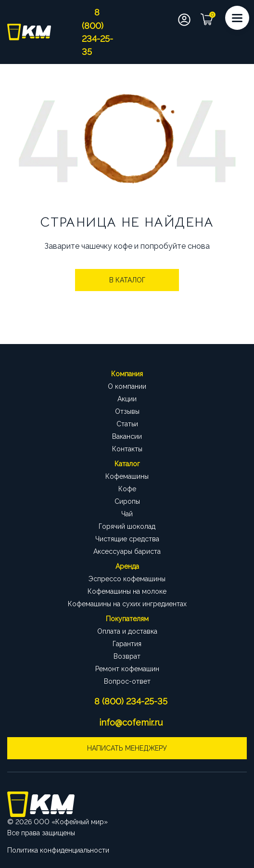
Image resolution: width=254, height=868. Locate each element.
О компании (127, 386)
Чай (127, 514)
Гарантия (127, 644)
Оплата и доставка (127, 631)
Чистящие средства (127, 539)
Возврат (127, 656)
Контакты (127, 449)
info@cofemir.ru (131, 722)
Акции (127, 399)
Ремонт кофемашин (127, 669)
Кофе (127, 489)
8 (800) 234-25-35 (131, 701)
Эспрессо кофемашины (127, 579)
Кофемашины (127, 476)
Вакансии (127, 436)
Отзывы (127, 411)
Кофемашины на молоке (127, 591)
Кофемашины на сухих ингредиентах (127, 604)
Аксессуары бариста (127, 551)
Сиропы (127, 501)
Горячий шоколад (127, 526)
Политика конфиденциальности (58, 850)
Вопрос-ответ (127, 681)
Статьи (127, 424)
